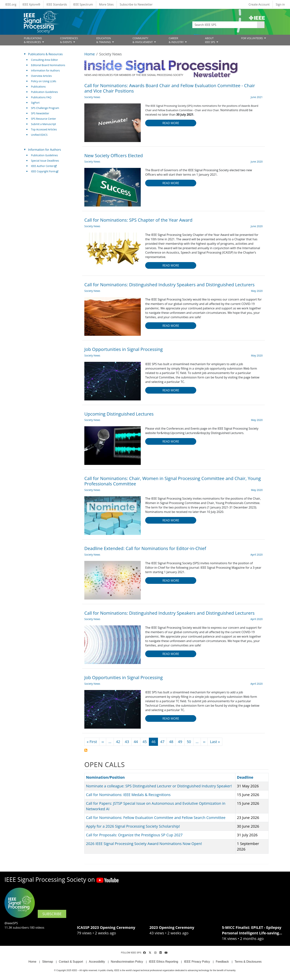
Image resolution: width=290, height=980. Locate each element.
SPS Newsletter (40, 113)
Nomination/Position (105, 777)
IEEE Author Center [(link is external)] (44, 166)
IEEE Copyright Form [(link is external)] (45, 171)
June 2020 (257, 162)
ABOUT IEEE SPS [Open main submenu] (210, 40)
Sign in (280, 4)
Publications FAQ (41, 97)
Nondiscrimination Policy (127, 962)
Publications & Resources (45, 54)
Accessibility (97, 962)
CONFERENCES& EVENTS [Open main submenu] (69, 40)
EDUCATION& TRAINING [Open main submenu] (104, 40)
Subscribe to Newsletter (136, 4)
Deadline (247, 777)
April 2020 (257, 555)
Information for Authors (45, 70)
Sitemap (48, 962)
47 (162, 742)
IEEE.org (11, 4)
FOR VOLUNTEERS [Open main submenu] (252, 38)
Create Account (259, 4)
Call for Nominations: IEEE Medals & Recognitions (128, 795)
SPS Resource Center (44, 119)
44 (136, 742)
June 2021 (257, 97)
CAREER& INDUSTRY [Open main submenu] (176, 40)
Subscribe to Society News (86, 750)
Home (90, 54)
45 (145, 742)
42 (118, 742)
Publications (38, 87)
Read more (171, 123)
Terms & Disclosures (248, 962)
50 (189, 742)
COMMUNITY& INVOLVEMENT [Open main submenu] (143, 40)
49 (180, 742)
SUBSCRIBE (52, 914)
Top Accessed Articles (44, 129)
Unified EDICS (39, 135)
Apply (261, 25)
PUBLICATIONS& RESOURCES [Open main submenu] (33, 40)
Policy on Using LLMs (44, 81)
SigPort (35, 103)
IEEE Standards (57, 4)
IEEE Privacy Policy (197, 962)
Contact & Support (71, 962)
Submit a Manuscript (44, 124)
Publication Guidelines (44, 92)
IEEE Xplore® (31, 4)
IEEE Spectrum (83, 4)
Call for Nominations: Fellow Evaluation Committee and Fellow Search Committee (156, 818)
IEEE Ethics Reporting (163, 962)
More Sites (106, 4)
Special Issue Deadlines (45, 161)
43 (127, 742)
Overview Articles (41, 76)
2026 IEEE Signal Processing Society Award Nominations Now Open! (144, 844)
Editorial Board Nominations (48, 65)
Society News (92, 97)
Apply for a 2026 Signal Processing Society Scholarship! (133, 826)
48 (171, 742)
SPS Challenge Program (45, 108)
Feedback (222, 962)
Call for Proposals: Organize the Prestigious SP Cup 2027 (134, 835)
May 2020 (257, 291)
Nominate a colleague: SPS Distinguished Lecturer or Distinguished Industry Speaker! (159, 786)
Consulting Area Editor (45, 60)
